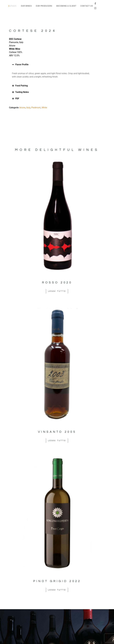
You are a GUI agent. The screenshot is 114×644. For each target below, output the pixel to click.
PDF (17, 99)
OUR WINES (26, 6)
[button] (52, 65)
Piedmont (36, 108)
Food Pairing (21, 86)
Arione (22, 108)
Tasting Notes (22, 92)
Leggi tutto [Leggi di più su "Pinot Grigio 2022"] (57, 590)
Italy (28, 108)
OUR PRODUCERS (44, 6)
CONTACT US (87, 6)
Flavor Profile (22, 65)
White (44, 108)
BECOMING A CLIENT (66, 6)
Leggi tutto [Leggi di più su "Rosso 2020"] (57, 291)
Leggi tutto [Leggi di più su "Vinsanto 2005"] (57, 441)
